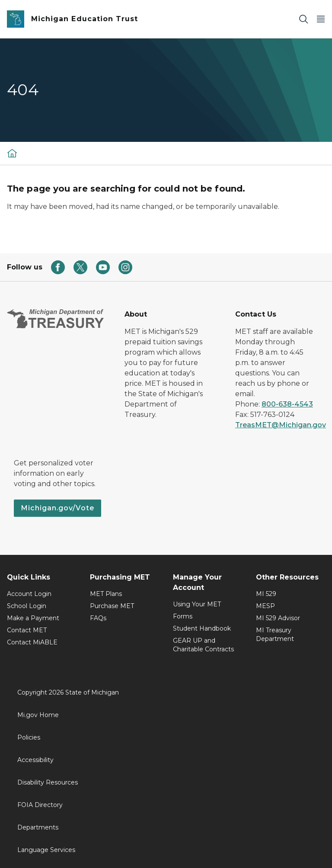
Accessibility (35, 760)
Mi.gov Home (38, 715)
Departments (38, 827)
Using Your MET (197, 604)
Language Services (46, 850)
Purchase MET (112, 606)
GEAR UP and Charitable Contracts (203, 645)
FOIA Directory (40, 805)
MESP (265, 606)
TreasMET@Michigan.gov (281, 425)
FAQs (98, 618)
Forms (183, 616)
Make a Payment (33, 618)
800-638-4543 (287, 404)
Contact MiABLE (32, 642)
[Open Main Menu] (321, 19)
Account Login (29, 594)
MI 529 (266, 594)
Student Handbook (202, 628)
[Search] (303, 19)
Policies (29, 737)
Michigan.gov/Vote (57, 508)
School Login (27, 606)
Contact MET (27, 630)
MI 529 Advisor (278, 618)
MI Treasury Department (275, 634)
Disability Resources (48, 782)
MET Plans (106, 594)
